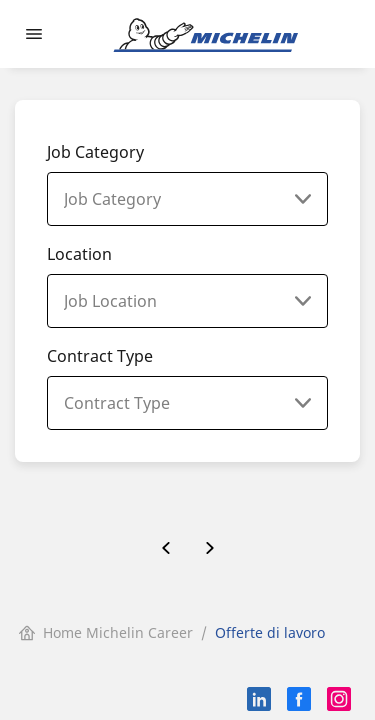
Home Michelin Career (106, 632)
